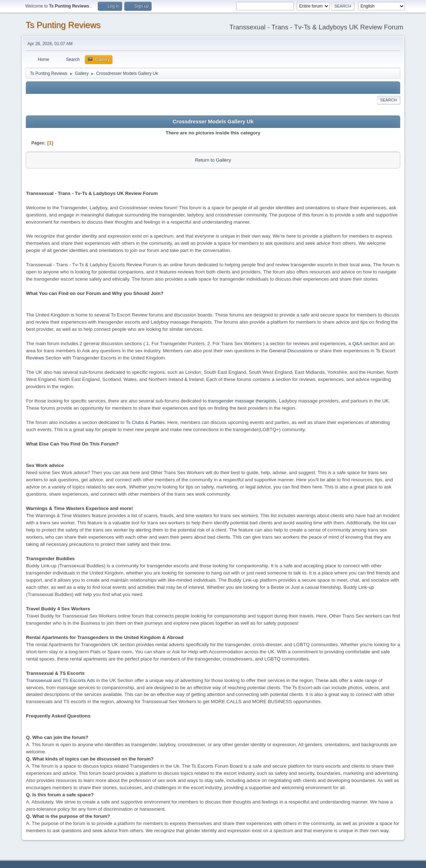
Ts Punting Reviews (63, 25)
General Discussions (291, 351)
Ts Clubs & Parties (145, 422)
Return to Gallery (213, 160)
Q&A (357, 344)
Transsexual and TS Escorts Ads (60, 680)
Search (389, 100)
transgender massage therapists (242, 401)
